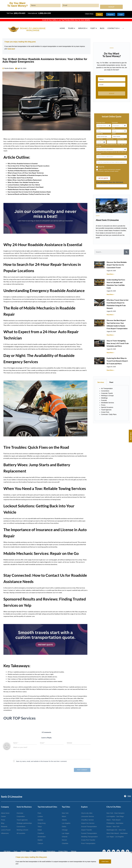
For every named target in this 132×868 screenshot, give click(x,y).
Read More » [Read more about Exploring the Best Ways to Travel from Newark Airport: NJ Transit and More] (110, 370)
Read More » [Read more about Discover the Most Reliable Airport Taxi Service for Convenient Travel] (110, 274)
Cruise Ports (105, 412)
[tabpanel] (112, 403)
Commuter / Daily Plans (109, 414)
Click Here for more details (80, 20)
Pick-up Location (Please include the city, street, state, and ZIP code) (111, 145)
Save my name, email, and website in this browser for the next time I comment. (42, 761)
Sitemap (74, 851)
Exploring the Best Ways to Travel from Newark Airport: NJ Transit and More (117, 361)
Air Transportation (107, 388)
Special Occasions (107, 407)
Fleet (31, 851)
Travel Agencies (106, 410)
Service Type (100, 134)
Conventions (105, 391)
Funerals (104, 400)
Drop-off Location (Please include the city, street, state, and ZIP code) (111, 153)
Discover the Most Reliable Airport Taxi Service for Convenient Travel (117, 265)
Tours (15, 851)
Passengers (115, 123)
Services (23, 851)
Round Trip (100, 167)
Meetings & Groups (107, 396)
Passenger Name (101, 123)
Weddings (104, 398)
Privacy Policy (63, 851)
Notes (98, 159)
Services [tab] (101, 382)
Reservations (51, 851)
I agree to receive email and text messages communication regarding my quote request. (108, 170)
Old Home (7, 851)
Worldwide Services (108, 403)
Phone (98, 128)
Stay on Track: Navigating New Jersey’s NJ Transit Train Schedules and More (118, 343)
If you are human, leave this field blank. (110, 182)
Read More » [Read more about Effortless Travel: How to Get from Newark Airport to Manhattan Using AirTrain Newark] (110, 315)
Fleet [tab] (111, 382)
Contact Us (40, 851)
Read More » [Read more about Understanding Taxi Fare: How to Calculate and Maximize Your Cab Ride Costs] (110, 295)
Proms (103, 405)
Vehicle (114, 134)
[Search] (126, 252)
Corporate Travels (107, 393)
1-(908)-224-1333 (44, 13)
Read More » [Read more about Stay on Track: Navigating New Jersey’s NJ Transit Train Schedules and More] (110, 353)
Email (114, 128)
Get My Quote (103, 178)
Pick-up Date (100, 139)
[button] (131, 853)
